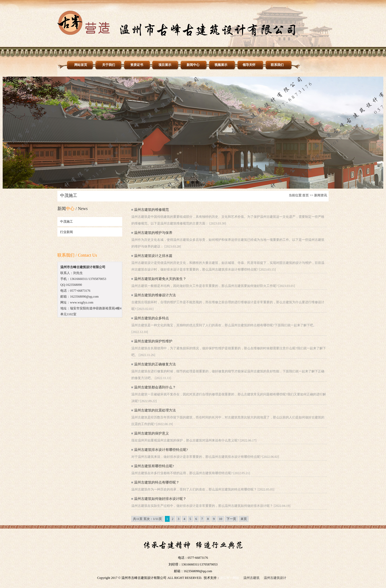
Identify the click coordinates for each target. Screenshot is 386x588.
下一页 (231, 519)
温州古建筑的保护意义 (151, 433)
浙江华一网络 (229, 578)
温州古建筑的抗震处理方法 (155, 410)
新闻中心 (193, 65)
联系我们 (277, 65)
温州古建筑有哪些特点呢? (154, 466)
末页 (244, 519)
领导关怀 (249, 65)
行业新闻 (66, 232)
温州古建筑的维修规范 (151, 210)
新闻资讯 (321, 195)
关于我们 (109, 65)
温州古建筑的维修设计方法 (155, 295)
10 (221, 519)
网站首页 (81, 65)
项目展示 (165, 65)
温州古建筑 (251, 578)
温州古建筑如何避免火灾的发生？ (160, 279)
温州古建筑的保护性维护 (153, 341)
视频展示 (221, 65)
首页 (306, 195)
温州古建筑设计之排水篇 (153, 256)
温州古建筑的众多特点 (151, 318)
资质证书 (137, 65)
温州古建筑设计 (275, 578)
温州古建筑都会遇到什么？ (155, 387)
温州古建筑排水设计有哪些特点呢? (161, 450)
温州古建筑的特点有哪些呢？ (157, 482)
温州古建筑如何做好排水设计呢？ (160, 499)
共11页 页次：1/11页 (147, 519)
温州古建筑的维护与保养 (153, 233)
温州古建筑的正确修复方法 (155, 364)
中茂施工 (66, 222)
